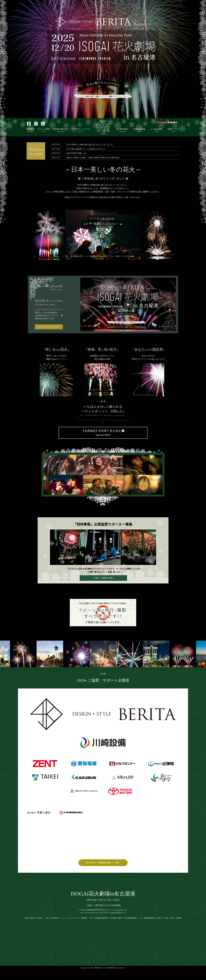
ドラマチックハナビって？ (49, 327)
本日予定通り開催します (77, 153)
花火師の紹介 (122, 130)
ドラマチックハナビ (81, 130)
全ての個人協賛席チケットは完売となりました (86, 149)
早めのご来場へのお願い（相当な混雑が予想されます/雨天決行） (94, 158)
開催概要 (31, 130)
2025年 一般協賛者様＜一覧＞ (103, 873)
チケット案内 (44, 130)
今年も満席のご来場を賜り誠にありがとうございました (90, 145)
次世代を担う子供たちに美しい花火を (103, 910)
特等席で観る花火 (61, 130)
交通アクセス (173, 130)
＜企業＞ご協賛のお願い (103, 578)
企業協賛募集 (139, 130)
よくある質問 (156, 130)
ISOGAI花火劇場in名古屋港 (103, 904)
